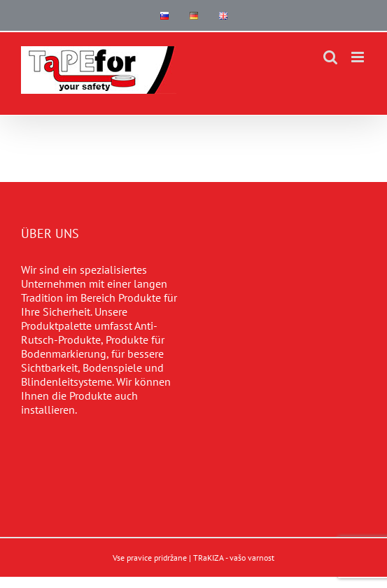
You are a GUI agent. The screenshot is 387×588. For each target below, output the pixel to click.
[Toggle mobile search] (330, 57)
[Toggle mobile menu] (359, 57)
